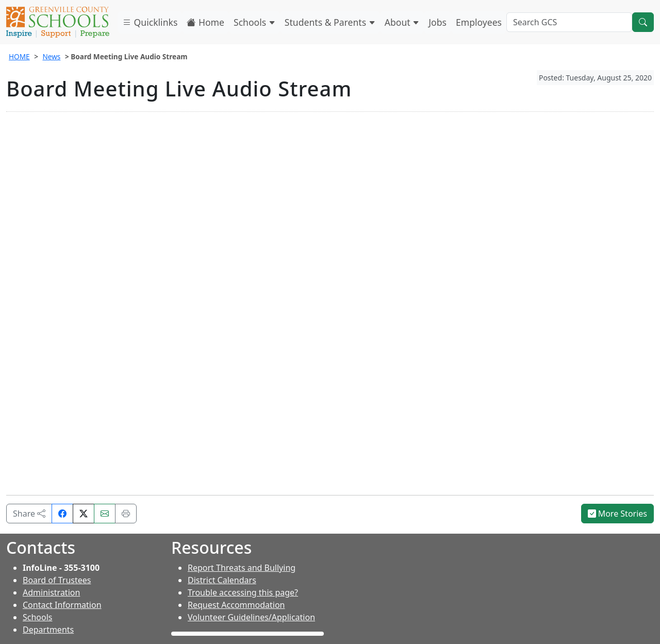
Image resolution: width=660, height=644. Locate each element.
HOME (19, 56)
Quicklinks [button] (150, 22)
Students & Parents (330, 22)
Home (205, 22)
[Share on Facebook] (62, 514)
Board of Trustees (57, 580)
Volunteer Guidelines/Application (251, 617)
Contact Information (62, 605)
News (51, 56)
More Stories (618, 514)
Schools (254, 22)
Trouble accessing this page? (243, 592)
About (402, 22)
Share (29, 514)
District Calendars (222, 580)
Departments (48, 630)
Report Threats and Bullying (242, 568)
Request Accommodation (236, 605)
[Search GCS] (569, 22)
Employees (479, 22)
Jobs (438, 22)
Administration (51, 592)
